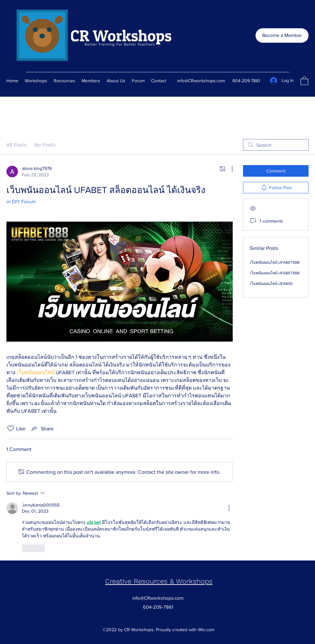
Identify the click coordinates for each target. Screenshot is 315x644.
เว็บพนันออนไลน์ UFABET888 (275, 262)
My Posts (45, 145)
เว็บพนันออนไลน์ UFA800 (271, 284)
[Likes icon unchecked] (11, 428)
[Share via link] (42, 428)
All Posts (17, 145)
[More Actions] (229, 169)
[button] (304, 80)
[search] (276, 145)
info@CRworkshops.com (201, 81)
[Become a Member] (282, 35)
